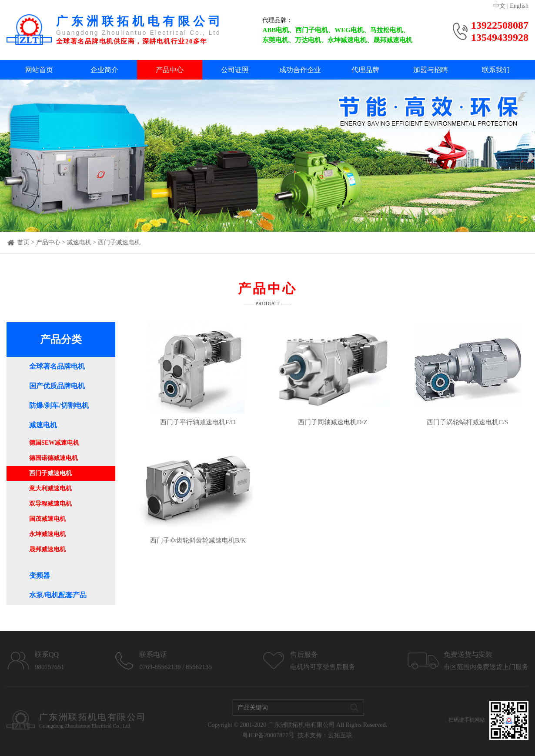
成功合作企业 (300, 70)
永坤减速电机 (47, 534)
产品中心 (170, 70)
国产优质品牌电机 (57, 386)
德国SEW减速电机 (54, 443)
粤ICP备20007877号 (268, 735)
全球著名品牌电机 (57, 366)
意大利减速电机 (50, 488)
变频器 (40, 575)
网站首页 (39, 70)
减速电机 (79, 242)
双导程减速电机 (50, 504)
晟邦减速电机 (47, 549)
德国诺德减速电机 (53, 458)
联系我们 (496, 70)
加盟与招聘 (431, 70)
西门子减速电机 (119, 242)
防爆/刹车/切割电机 (59, 405)
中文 (499, 6)
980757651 (50, 667)
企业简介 (104, 70)
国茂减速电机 (47, 519)
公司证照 (235, 70)
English (519, 6)
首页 (23, 242)
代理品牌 (365, 70)
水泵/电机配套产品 (58, 595)
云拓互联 (340, 735)
